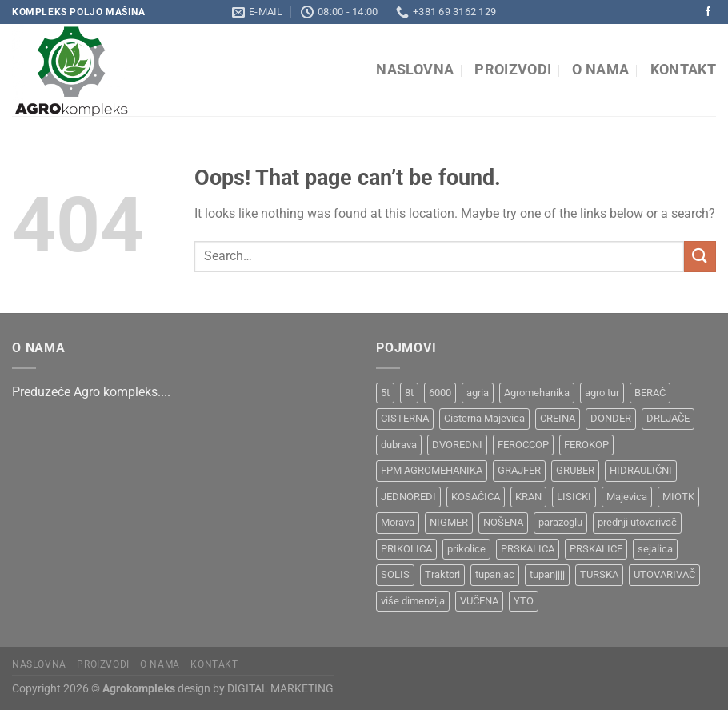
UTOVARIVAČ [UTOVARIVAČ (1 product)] (664, 574)
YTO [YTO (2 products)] (524, 601)
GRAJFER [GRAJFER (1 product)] (519, 470)
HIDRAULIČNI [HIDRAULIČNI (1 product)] (641, 470)
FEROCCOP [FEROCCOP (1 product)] (523, 445)
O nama (600, 70)
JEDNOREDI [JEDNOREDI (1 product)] (408, 497)
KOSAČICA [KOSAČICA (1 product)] (476, 497)
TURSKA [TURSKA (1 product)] (599, 574)
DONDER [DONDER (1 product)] (611, 418)
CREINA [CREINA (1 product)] (558, 418)
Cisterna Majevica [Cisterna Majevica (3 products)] (484, 418)
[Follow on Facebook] (708, 12)
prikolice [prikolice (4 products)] (466, 549)
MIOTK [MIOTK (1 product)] (678, 497)
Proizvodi (513, 70)
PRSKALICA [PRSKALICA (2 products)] (528, 549)
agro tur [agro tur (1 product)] (602, 393)
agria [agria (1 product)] (478, 393)
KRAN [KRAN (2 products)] (528, 497)
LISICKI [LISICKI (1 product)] (574, 497)
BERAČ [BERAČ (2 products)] (650, 393)
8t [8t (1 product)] (409, 393)
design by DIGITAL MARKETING (254, 689)
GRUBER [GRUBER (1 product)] (575, 470)
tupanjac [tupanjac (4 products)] (495, 574)
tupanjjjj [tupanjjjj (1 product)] (547, 574)
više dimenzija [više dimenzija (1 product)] (413, 601)
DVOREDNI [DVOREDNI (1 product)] (457, 445)
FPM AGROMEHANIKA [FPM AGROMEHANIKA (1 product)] (432, 470)
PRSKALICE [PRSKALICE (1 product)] (596, 549)
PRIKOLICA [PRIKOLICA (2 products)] (406, 549)
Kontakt (683, 70)
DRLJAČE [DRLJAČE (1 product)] (668, 418)
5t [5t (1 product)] (385, 393)
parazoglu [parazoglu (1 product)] (560, 522)
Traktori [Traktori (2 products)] (442, 574)
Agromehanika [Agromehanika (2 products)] (537, 393)
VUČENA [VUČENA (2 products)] (479, 601)
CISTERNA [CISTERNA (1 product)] (405, 418)
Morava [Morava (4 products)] (398, 522)
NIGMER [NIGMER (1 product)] (449, 522)
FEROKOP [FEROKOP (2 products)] (586, 445)
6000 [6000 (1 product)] (440, 393)
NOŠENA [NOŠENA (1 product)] (503, 522)
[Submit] (700, 257)
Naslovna (415, 70)
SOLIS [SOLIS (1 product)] (395, 574)
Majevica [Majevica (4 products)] (627, 497)
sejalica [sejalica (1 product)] (655, 549)
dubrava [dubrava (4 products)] (399, 445)
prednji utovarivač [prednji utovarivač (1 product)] (637, 522)
